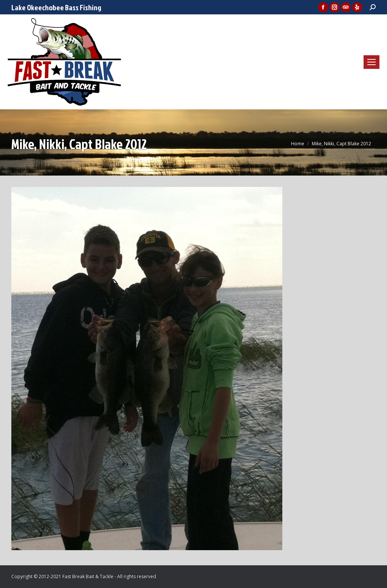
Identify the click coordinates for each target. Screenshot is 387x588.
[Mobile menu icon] (372, 62)
